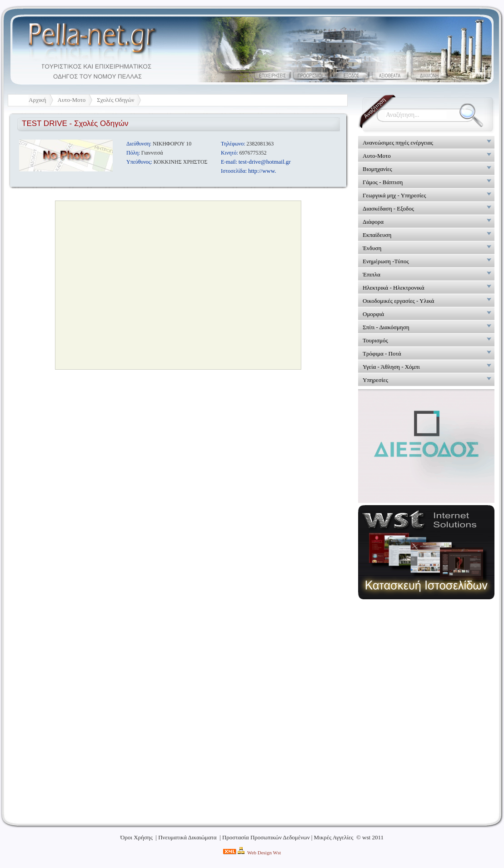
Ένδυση (372, 248)
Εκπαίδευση (377, 235)
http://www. (262, 171)
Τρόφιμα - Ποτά (382, 354)
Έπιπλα (372, 274)
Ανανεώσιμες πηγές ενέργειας (398, 143)
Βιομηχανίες (377, 169)
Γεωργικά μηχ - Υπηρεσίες (394, 195)
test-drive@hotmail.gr (265, 162)
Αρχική (37, 100)
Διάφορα (373, 222)
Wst (277, 853)
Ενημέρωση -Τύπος (386, 261)
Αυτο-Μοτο (72, 100)
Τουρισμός (375, 340)
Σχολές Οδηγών (115, 100)
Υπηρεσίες (375, 380)
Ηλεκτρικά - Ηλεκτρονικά (394, 288)
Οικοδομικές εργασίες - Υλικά (398, 301)
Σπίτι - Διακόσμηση (386, 327)
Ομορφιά (373, 314)
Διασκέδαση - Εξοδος (388, 208)
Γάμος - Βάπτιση (383, 182)
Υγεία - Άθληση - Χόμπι (391, 367)
